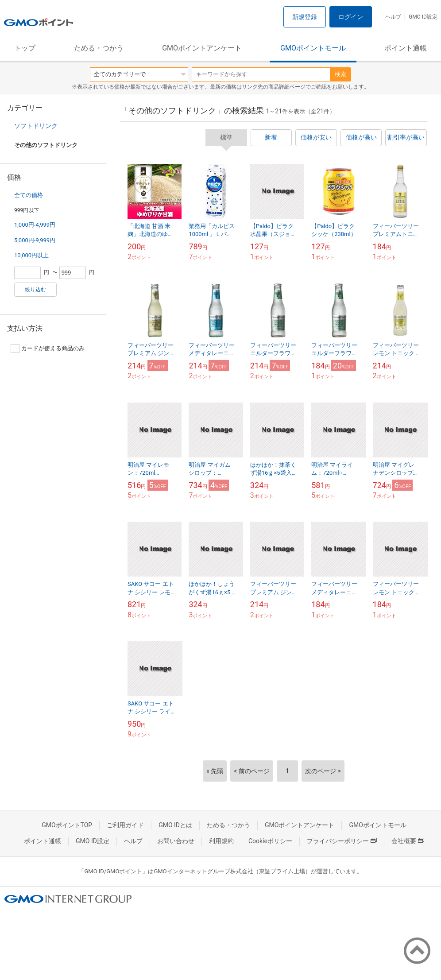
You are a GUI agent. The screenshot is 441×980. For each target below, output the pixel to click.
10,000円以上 (31, 255)
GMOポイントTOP (67, 825)
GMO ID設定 (423, 17)
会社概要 (408, 841)
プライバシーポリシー (342, 841)
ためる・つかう (99, 48)
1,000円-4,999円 (35, 225)
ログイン (351, 17)
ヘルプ (393, 17)
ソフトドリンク (36, 126)
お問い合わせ (176, 841)
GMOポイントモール (313, 48)
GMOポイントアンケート (202, 48)
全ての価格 (29, 195)
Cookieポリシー (270, 841)
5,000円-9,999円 (35, 240)
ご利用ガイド (125, 825)
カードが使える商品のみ (48, 349)
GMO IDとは (175, 825)
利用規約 (221, 841)
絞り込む (35, 290)
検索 (340, 74)
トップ (25, 48)
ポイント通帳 (406, 48)
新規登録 (305, 17)
